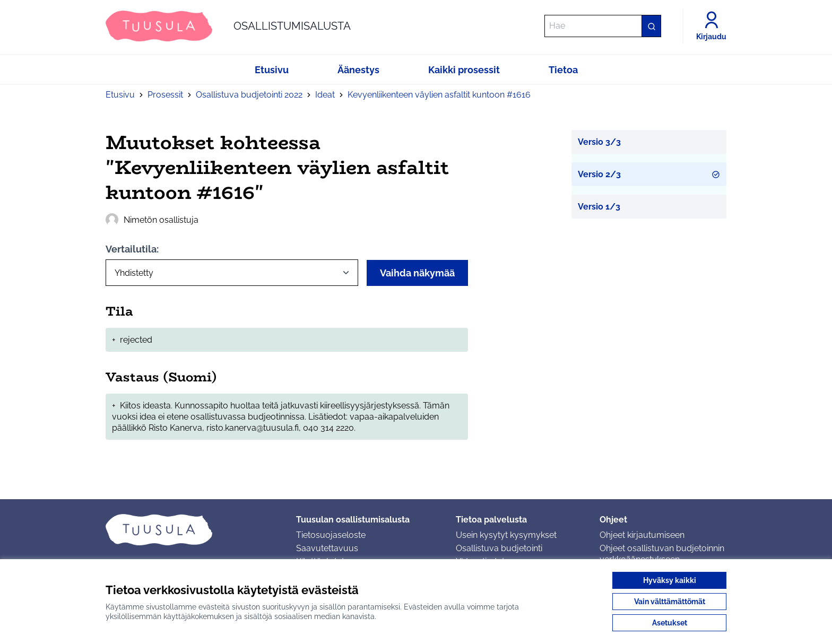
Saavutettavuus (327, 548)
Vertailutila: (132, 249)
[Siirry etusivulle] (228, 26)
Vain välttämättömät (670, 602)
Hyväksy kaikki (670, 580)
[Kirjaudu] (711, 26)
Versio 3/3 (599, 142)
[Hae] (603, 26)
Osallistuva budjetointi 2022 (249, 95)
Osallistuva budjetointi (499, 548)
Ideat (325, 95)
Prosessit (165, 95)
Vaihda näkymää (417, 273)
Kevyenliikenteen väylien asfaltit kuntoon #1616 (439, 95)
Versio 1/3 (599, 207)
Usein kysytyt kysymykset (506, 535)
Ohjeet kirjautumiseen (642, 535)
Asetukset (670, 623)
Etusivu (120, 95)
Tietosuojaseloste (331, 535)
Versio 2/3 (649, 174)
